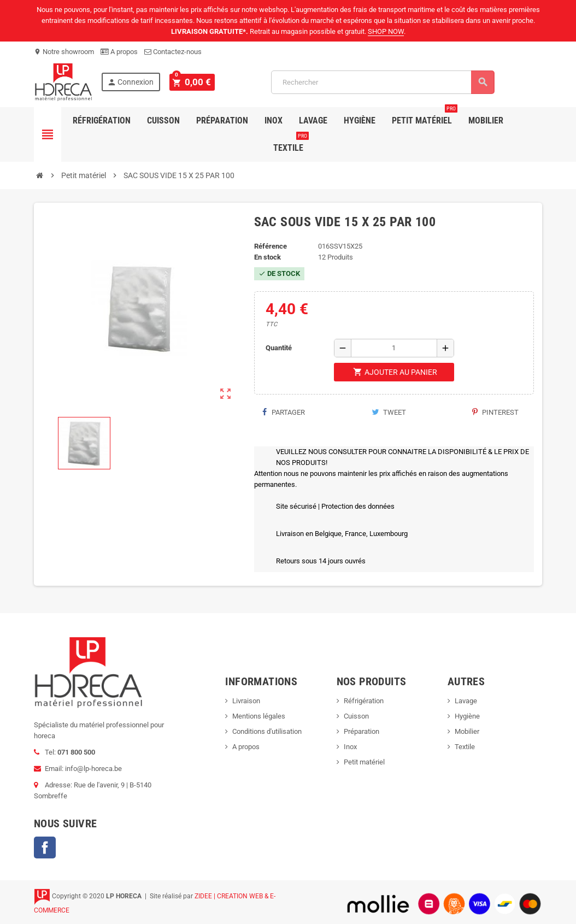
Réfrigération (102, 120)
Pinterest (495, 412)
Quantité (279, 348)
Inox (274, 120)
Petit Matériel (425, 116)
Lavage (313, 120)
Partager (284, 412)
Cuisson (163, 120)
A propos (119, 52)
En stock (268, 257)
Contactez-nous (173, 52)
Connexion (130, 82)
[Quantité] (394, 348)
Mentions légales (259, 716)
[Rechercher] (381, 82)
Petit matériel (364, 762)
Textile (291, 144)
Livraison (246, 701)
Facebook (45, 848)
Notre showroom (64, 52)
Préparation (222, 120)
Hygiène (360, 120)
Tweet (389, 412)
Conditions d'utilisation (267, 731)
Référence (271, 246)
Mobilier (486, 120)
